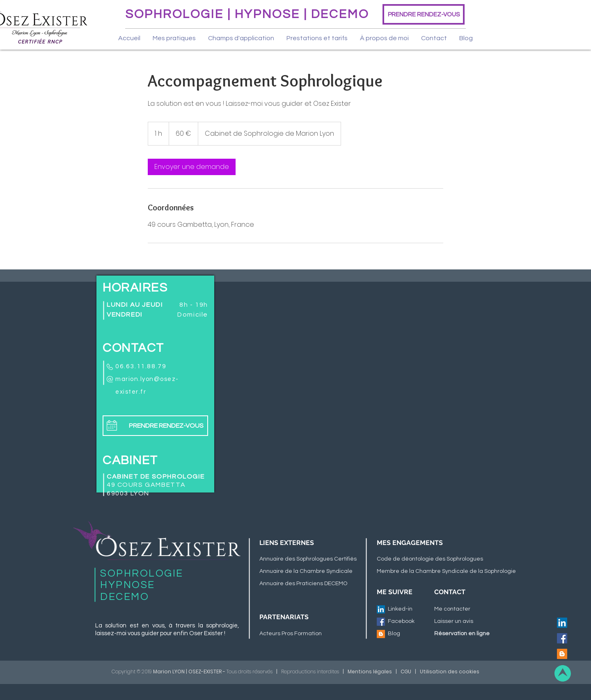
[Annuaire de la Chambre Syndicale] (307, 572)
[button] (174, 38)
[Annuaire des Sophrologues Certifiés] (308, 559)
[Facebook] (402, 622)
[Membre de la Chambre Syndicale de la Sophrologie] (446, 572)
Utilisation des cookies (450, 671)
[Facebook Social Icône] (562, 638)
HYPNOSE (267, 14)
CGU (406, 671)
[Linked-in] (402, 609)
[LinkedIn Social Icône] (562, 623)
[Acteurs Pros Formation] (307, 634)
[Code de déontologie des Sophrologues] (443, 559)
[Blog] (408, 634)
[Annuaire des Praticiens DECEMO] (307, 584)
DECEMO (340, 14)
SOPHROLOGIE (176, 14)
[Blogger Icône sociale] (562, 654)
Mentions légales (370, 671)
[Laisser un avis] (455, 622)
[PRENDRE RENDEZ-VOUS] (424, 14)
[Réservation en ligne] (481, 634)
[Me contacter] (455, 609)
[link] (192, 167)
